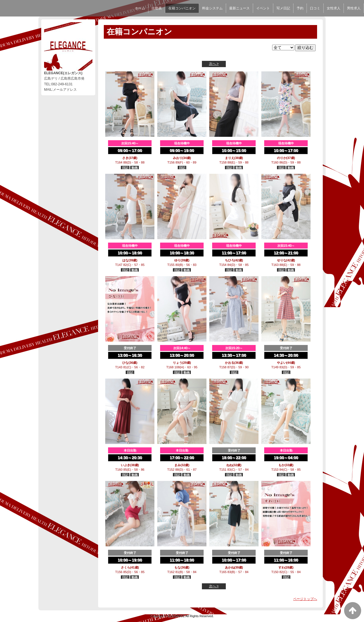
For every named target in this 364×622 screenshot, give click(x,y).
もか (282, 465)
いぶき (126, 465)
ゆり (177, 260)
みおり (178, 158)
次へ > (214, 64)
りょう (178, 363)
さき (125, 158)
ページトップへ (305, 599)
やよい (282, 363)
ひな (125, 363)
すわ (282, 567)
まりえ (230, 158)
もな (177, 567)
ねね (229, 465)
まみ (177, 465)
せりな (282, 260)
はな (125, 260)
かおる (230, 363)
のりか (282, 158)
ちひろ (230, 260)
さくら (126, 567)
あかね (230, 567)
